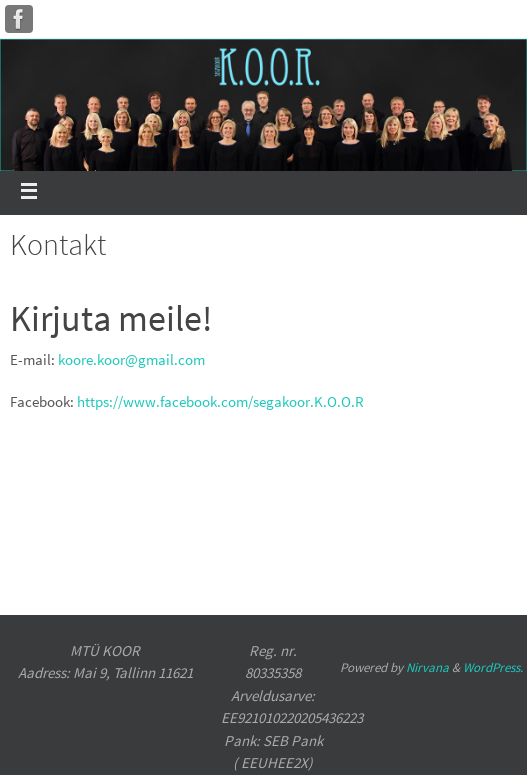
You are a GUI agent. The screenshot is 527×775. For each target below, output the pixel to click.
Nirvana (427, 667)
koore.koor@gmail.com (131, 359)
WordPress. (493, 667)
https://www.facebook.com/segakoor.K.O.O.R (220, 401)
